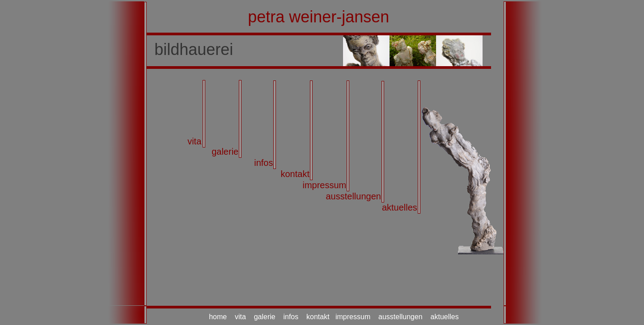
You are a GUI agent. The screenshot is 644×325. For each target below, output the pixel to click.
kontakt (295, 174)
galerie (225, 152)
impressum (324, 185)
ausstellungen (353, 196)
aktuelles (400, 207)
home (218, 317)
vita (194, 141)
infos (263, 163)
